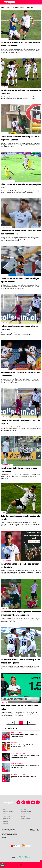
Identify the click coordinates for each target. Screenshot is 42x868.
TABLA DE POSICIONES (26, 818)
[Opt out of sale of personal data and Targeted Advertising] (3, 865)
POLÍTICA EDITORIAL (7, 817)
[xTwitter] (28, 802)
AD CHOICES (5, 822)
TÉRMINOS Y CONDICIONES (8, 811)
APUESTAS (23, 820)
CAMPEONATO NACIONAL (26, 815)
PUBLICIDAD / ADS (7, 818)
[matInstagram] (23, 802)
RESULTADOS (24, 817)
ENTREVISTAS (5, 823)
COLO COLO (23, 810)
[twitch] (38, 802)
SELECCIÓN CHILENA (25, 808)
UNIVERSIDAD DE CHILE (26, 811)
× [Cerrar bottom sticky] (41, 861)
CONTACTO (5, 820)
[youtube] (33, 802)
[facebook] (18, 802)
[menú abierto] (2, 2)
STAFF (4, 810)
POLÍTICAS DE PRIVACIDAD (8, 815)
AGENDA (4, 813)
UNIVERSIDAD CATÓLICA (26, 813)
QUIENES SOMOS (6, 808)
